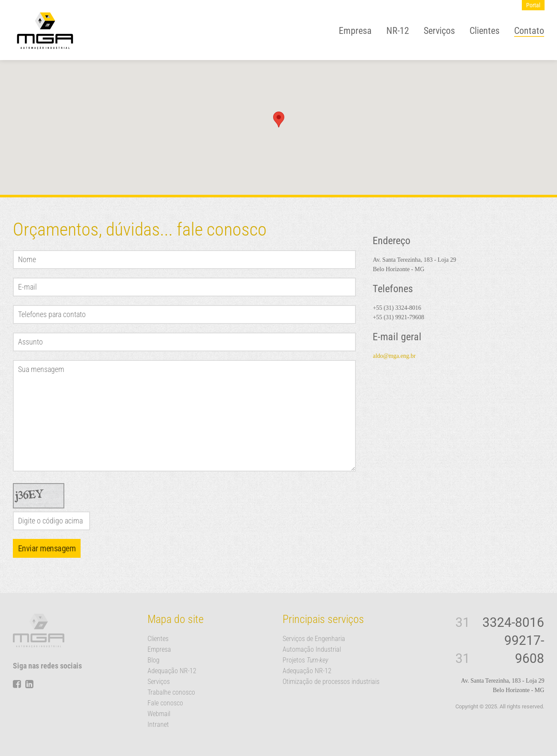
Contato (529, 31)
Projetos (306, 660)
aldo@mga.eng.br (394, 356)
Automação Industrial (312, 649)
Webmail (159, 714)
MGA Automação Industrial (45, 31)
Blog (154, 660)
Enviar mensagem (47, 548)
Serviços (439, 31)
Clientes (485, 31)
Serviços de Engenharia (314, 639)
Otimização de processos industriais (331, 682)
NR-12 (398, 31)
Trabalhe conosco (171, 692)
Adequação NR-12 (172, 671)
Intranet (158, 724)
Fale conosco (165, 703)
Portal (533, 5)
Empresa (355, 31)
